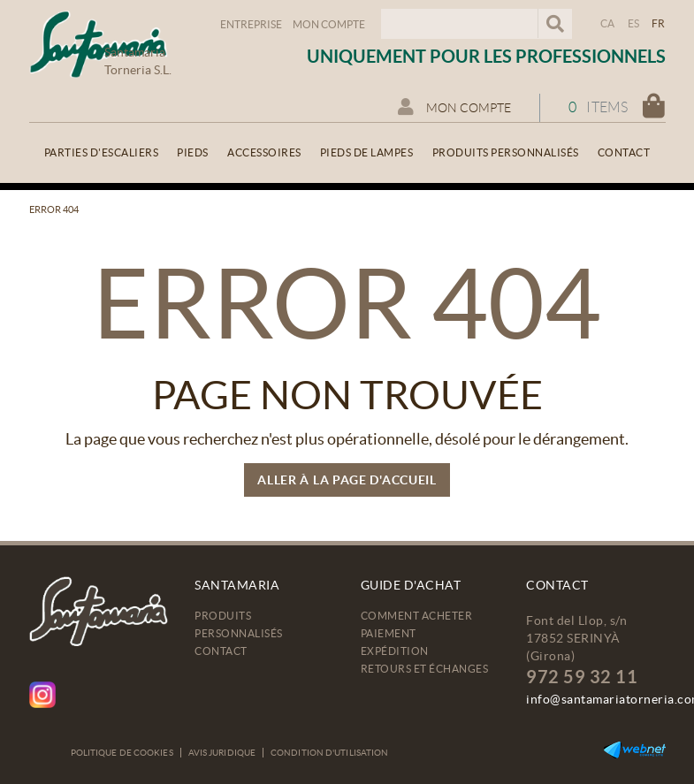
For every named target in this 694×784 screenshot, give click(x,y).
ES (634, 23)
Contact (221, 651)
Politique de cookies (122, 753)
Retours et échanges (425, 669)
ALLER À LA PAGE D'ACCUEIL (347, 480)
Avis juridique (222, 753)
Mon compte (329, 24)
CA (608, 23)
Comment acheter (417, 616)
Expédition (395, 651)
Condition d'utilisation (329, 753)
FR (659, 23)
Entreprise (251, 24)
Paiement (389, 633)
